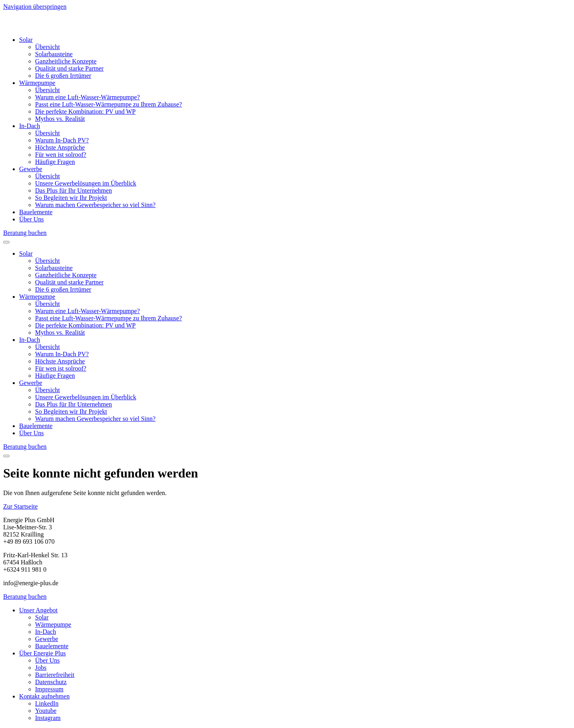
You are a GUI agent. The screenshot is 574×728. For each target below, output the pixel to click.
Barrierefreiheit (55, 675)
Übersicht (47, 47)
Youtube (46, 711)
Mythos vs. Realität (60, 119)
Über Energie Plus (42, 653)
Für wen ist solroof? (61, 155)
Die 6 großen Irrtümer (63, 76)
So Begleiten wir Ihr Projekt (71, 198)
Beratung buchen (25, 233)
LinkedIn (47, 703)
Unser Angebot (38, 610)
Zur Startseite (21, 506)
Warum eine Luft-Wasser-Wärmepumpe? (87, 97)
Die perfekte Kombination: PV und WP (85, 111)
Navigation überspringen (35, 7)
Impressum (49, 689)
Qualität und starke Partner (69, 68)
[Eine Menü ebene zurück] (6, 456)
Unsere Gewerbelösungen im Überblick (86, 183)
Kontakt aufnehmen (44, 696)
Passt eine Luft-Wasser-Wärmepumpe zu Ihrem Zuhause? (108, 104)
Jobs (41, 668)
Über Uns (31, 219)
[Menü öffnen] (6, 242)
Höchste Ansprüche (60, 147)
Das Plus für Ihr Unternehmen (74, 190)
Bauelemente (36, 212)
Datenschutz (51, 682)
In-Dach (29, 126)
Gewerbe (31, 169)
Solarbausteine (54, 54)
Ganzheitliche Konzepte (66, 61)
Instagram (48, 718)
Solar (26, 40)
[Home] (50, 26)
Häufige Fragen (55, 162)
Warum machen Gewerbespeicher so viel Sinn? (95, 205)
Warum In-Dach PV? (62, 140)
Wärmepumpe (37, 83)
